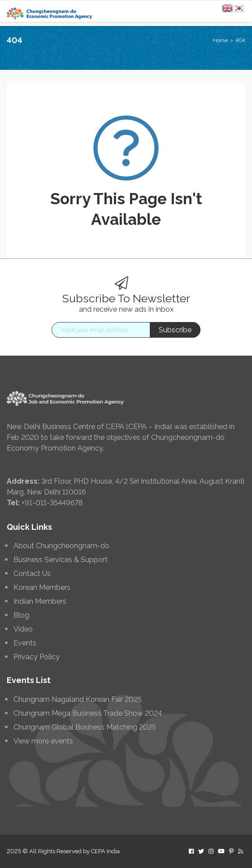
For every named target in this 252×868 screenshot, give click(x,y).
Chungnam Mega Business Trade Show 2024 (88, 713)
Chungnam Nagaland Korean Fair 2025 (78, 700)
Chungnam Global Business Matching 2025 (85, 727)
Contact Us (32, 574)
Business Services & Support (61, 560)
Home (220, 40)
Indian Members (40, 602)
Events (25, 643)
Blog (21, 615)
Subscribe (175, 330)
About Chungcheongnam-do (61, 546)
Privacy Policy (37, 657)
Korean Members (42, 588)
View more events (43, 741)
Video (23, 629)
